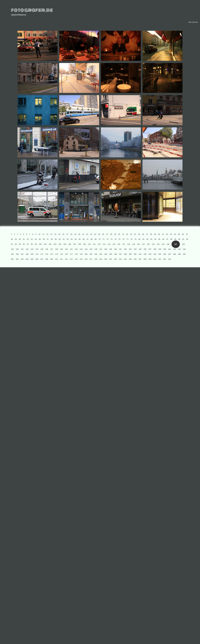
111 (94, 244)
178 (76, 254)
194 (155, 254)
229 (150, 259)
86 (163, 239)
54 (36, 239)
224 (125, 259)
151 (120, 249)
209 (52, 259)
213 (71, 259)
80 (139, 239)
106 (70, 244)
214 (76, 259)
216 (86, 259)
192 (145, 254)
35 (139, 234)
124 (158, 244)
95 (20, 244)
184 (106, 254)
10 (39, 234)
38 (151, 234)
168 (27, 254)
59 (56, 239)
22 (87, 234)
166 (17, 254)
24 (95, 234)
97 (28, 244)
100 (40, 244)
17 (67, 234)
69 (95, 239)
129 (12, 249)
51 (24, 239)
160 (165, 249)
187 (120, 254)
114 (109, 244)
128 (183, 244)
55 (40, 239)
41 (163, 234)
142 (76, 249)
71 (104, 239)
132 (27, 249)
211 (61, 259)
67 (88, 239)
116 (119, 244)
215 (81, 259)
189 (130, 254)
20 (79, 234)
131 (22, 249)
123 (153, 244)
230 (155, 259)
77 (127, 239)
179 (81, 254)
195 (160, 254)
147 (101, 249)
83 (151, 239)
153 (130, 249)
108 (80, 244)
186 (115, 254)
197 (170, 254)
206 (37, 259)
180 (86, 254)
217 (91, 259)
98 (32, 244)
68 (92, 239)
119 (134, 244)
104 (60, 244)
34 (135, 234)
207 (42, 259)
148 (106, 249)
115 (114, 244)
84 (155, 239)
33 (131, 234)
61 (64, 239)
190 (135, 254)
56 (44, 239)
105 (65, 244)
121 (143, 244)
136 (47, 249)
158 (155, 249)
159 (160, 249)
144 (86, 249)
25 (99, 234)
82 (147, 239)
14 (55, 234)
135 (42, 249)
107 (75, 244)
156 (145, 249)
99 (36, 244)
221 (111, 259)
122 (148, 244)
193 (150, 254)
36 (143, 234)
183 (101, 254)
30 (119, 234)
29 (115, 234)
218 (96, 259)
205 (32, 259)
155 (140, 249)
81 (143, 239)
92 (187, 239)
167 (22, 254)
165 (12, 254)
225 (130, 259)
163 (179, 249)
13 (51, 234)
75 (120, 239)
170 (37, 254)
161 (170, 249)
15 (59, 234)
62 (68, 239)
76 (123, 239)
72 (107, 239)
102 (50, 244)
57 (48, 239)
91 (183, 239)
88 (171, 239)
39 (155, 234)
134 (37, 249)
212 (66, 259)
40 (159, 234)
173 (52, 254)
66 (84, 239)
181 (91, 254)
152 (125, 249)
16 (63, 234)
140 (66, 249)
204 (27, 259)
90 (179, 239)
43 (171, 234)
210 (57, 259)
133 (32, 249)
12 (47, 234)
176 (66, 254)
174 (57, 254)
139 (61, 249)
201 (12, 259)
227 (140, 259)
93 (12, 244)
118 (129, 244)
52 (28, 239)
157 (150, 249)
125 (163, 244)
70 (100, 239)
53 (32, 239)
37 (147, 234)
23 (91, 234)
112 (99, 244)
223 (120, 259)
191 (140, 254)
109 (84, 244)
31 (123, 234)
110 (89, 244)
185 (111, 254)
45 (179, 234)
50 (20, 239)
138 (57, 249)
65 (80, 239)
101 (45, 244)
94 (16, 244)
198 (174, 254)
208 (47, 259)
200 (184, 254)
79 (135, 239)
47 (187, 234)
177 (71, 254)
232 (165, 259)
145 (91, 249)
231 (160, 259)
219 (101, 259)
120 (138, 244)
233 (170, 259)
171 (42, 254)
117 (124, 244)
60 (60, 239)
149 (111, 249)
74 (115, 239)
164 (184, 249)
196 (165, 254)
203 (22, 259)
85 (159, 239)
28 (111, 234)
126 (168, 244)
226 (135, 259)
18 (71, 234)
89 (175, 239)
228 (145, 259)
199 (179, 254)
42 (167, 234)
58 (52, 239)
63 (72, 239)
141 (71, 249)
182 (96, 254)
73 (111, 239)
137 (52, 249)
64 (76, 239)
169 (32, 254)
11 (43, 234)
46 (183, 234)
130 (17, 249)
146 (96, 249)
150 (115, 249)
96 (24, 244)
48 (12, 239)
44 (175, 234)
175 (61, 254)
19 (75, 234)
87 (167, 239)
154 (135, 249)
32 (127, 234)
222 (115, 259)
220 (106, 259)
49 (16, 239)
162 (174, 249)
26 (103, 234)
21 (83, 234)
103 (55, 244)
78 (131, 239)
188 (125, 254)
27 (107, 234)
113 (104, 244)
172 (47, 254)
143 (81, 249)
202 (17, 259)
